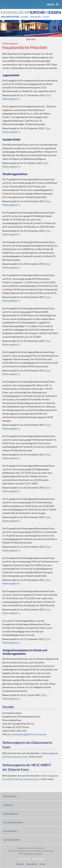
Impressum (23, 859)
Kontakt (24, 17)
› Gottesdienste (10, 814)
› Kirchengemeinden (13, 822)
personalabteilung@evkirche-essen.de (27, 734)
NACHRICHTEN (10, 17)
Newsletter (35, 17)
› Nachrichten (10, 796)
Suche (46, 17)
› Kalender (8, 805)
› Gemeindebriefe (11, 840)
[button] (53, 4)
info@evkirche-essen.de (33, 854)
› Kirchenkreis (10, 831)
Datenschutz (38, 859)
